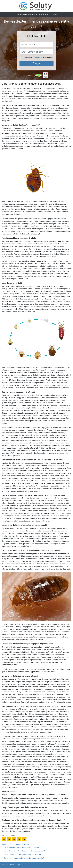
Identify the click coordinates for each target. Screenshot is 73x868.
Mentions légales (16, 865)
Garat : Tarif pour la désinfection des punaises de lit (23, 855)
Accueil (4, 865)
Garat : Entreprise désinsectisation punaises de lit (23, 847)
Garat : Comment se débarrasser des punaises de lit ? (24, 858)
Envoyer (36, 63)
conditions (36, 58)
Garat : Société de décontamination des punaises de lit (24, 851)
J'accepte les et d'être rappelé (38, 58)
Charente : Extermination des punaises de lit (18, 844)
